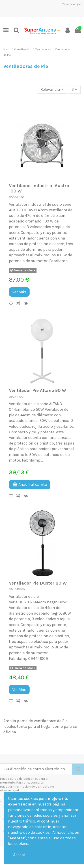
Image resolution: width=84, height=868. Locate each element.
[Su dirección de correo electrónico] (36, 769)
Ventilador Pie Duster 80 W (38, 583)
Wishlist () (71, 4)
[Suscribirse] (78, 769)
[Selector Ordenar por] (52, 90)
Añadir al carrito (30, 484)
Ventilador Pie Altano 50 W (38, 390)
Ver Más (19, 292)
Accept (19, 855)
